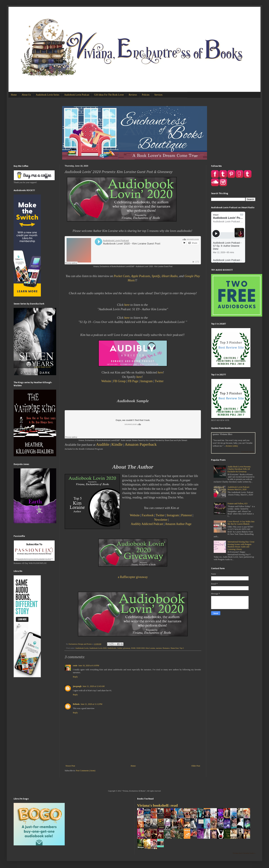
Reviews (133, 95)
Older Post (196, 766)
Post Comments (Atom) (86, 771)
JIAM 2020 (141, 648)
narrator (159, 648)
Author (120, 648)
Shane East (175, 648)
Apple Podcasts (141, 276)
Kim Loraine (150, 648)
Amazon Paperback (141, 444)
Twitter (160, 381)
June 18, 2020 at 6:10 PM (89, 666)
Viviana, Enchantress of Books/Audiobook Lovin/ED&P (114, 266)
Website (106, 381)
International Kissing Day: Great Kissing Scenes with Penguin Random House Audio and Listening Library (241, 545)
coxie (75, 666)
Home (14, 95)
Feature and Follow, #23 (238, 504)
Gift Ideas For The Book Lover (109, 95)
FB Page (133, 381)
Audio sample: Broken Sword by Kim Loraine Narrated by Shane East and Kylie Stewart (154, 440)
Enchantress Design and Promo (80, 644)
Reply (75, 677)
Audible (103, 444)
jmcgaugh (77, 686)
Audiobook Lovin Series (48, 95)
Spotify (156, 276)
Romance (166, 648)
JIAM (133, 648)
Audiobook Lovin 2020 (98, 648)
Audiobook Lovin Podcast (77, 95)
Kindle (117, 444)
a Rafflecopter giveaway (133, 577)
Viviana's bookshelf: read (157, 805)
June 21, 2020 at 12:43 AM (94, 686)
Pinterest (187, 515)
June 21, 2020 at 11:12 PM (91, 704)
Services (158, 95)
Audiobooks (112, 648)
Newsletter (161, 520)
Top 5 (182, 648)
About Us (26, 95)
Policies (146, 95)
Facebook (148, 515)
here (127, 305)
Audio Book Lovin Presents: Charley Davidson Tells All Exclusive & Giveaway (239, 469)
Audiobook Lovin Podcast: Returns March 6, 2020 (239, 488)
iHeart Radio (170, 276)
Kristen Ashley (232, 446)
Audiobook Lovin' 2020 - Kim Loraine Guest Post (154, 266)
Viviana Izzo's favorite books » (244, 853)
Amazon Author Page (178, 524)
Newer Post (70, 766)
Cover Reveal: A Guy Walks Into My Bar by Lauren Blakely (241, 523)
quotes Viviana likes (222, 434)
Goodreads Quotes (248, 452)
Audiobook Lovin (82, 648)
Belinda (76, 704)
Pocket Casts (122, 276)
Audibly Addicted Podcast (147, 524)
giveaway (127, 648)
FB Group (119, 381)
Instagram (146, 381)
